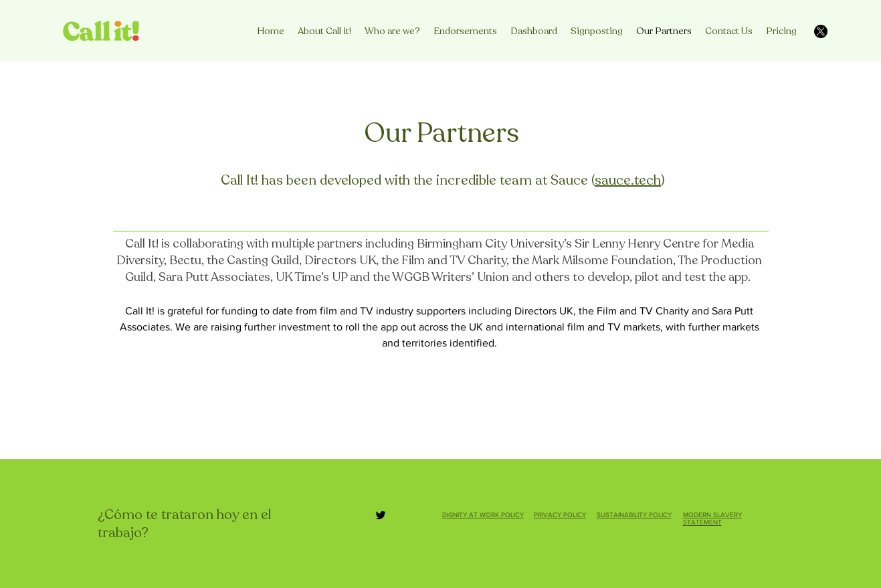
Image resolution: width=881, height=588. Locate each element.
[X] (821, 31)
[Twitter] (381, 515)
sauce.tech (628, 180)
